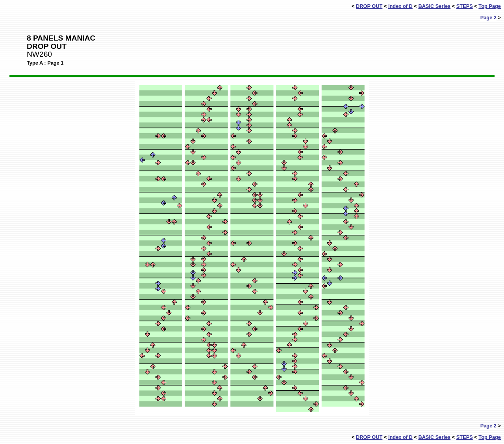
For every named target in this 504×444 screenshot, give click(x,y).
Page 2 (488, 18)
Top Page (490, 6)
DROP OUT (369, 6)
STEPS (465, 6)
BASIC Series (434, 6)
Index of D (400, 6)
